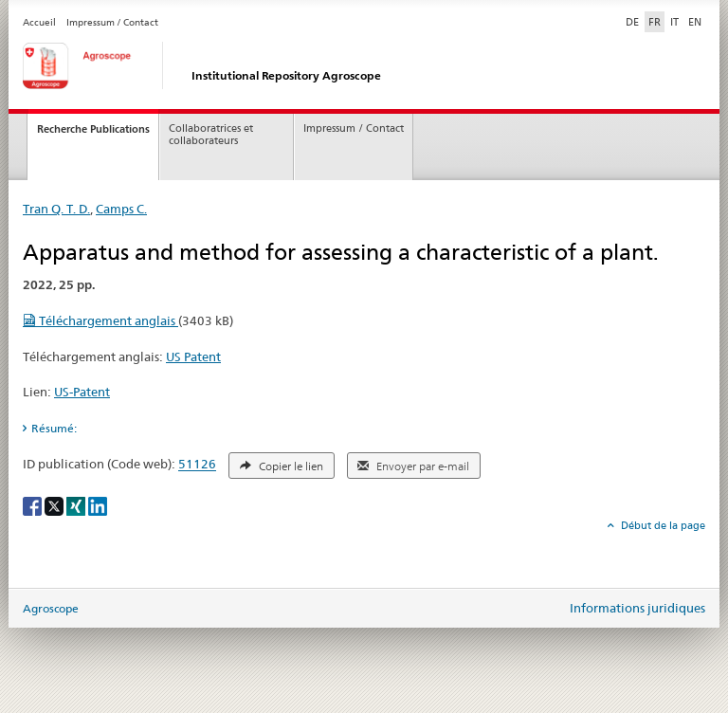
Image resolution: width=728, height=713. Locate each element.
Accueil (39, 22)
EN (695, 22)
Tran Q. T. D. (56, 209)
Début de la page (662, 525)
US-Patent (82, 392)
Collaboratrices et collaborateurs (211, 135)
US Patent (193, 356)
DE (634, 21)
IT (674, 22)
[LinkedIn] (98, 505)
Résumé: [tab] (54, 428)
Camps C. (121, 209)
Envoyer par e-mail (413, 466)
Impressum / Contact (112, 22)
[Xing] (77, 505)
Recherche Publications (93, 129)
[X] (55, 505)
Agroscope (51, 608)
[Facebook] (34, 505)
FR (655, 22)
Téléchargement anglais (100, 320)
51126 (197, 465)
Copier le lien (282, 466)
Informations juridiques (637, 608)
